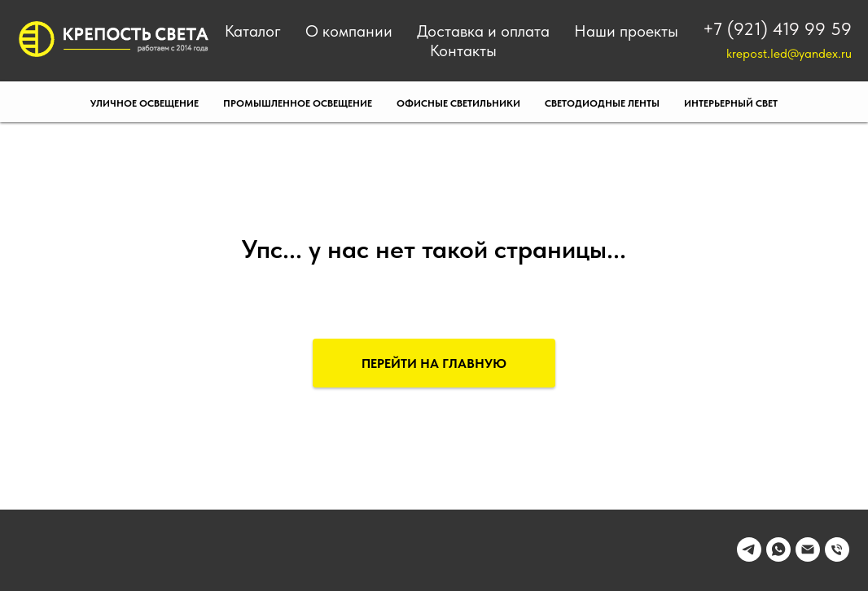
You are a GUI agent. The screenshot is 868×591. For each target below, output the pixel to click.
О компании (349, 31)
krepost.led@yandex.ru (789, 53)
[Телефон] (837, 557)
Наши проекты (626, 31)
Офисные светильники (458, 103)
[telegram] (749, 557)
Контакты (463, 50)
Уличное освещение (145, 103)
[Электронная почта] (808, 557)
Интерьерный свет (731, 103)
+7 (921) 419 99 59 (777, 28)
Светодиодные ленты (602, 103)
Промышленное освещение (298, 103)
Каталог (253, 31)
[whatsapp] (778, 557)
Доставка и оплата (483, 31)
